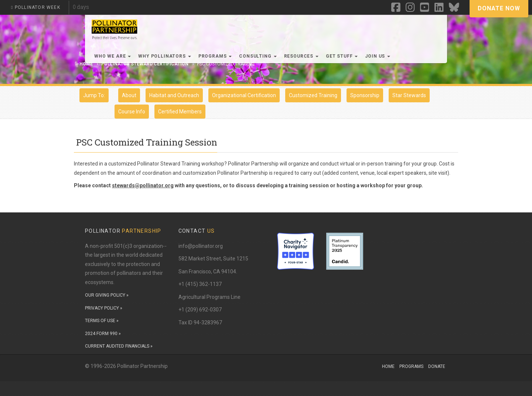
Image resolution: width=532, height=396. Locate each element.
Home (388, 366)
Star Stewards (409, 95)
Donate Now (499, 8)
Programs (411, 366)
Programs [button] (215, 56)
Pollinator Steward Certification (145, 64)
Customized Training (313, 95)
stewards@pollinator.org (143, 185)
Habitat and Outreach (174, 95)
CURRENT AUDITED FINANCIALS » (119, 346)
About (129, 95)
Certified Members (180, 112)
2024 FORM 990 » (103, 334)
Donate (437, 366)
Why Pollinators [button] (164, 56)
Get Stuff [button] (342, 56)
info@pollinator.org (201, 246)
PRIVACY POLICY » (104, 308)
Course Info (132, 112)
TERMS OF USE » (102, 321)
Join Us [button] (378, 56)
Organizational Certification (244, 95)
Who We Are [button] (112, 56)
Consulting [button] (258, 56)
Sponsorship (365, 95)
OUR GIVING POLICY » (107, 295)
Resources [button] (301, 56)
